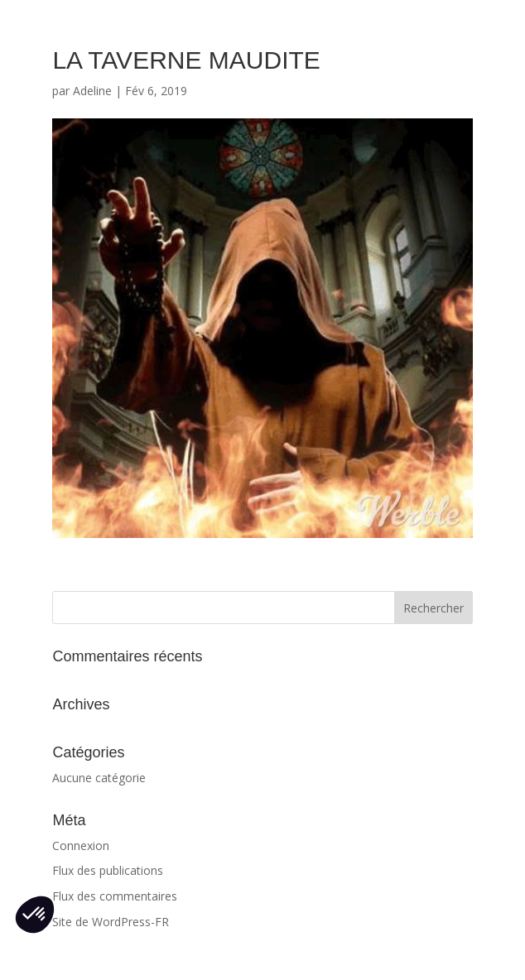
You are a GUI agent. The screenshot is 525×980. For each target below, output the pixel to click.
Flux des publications (108, 870)
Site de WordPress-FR (111, 922)
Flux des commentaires (115, 896)
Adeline (92, 91)
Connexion (81, 845)
